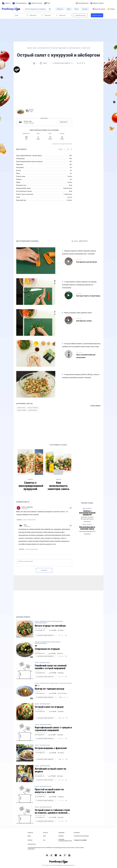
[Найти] (50, 9)
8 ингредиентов (41, 654)
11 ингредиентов (41, 673)
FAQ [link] (44, 840)
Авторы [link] (45, 833)
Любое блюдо (36, 15)
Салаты (21, 15)
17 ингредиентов (41, 693)
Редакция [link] (61, 833)
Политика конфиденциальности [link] (65, 840)
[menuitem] (6, 3)
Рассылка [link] (77, 833)
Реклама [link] (61, 836)
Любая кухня (51, 15)
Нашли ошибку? (96, 406)
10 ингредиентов (41, 797)
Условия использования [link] (81, 836)
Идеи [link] (29, 836)
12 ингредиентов (41, 630)
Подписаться (63, 122)
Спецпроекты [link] (32, 844)
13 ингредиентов (41, 711)
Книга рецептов (82, 3)
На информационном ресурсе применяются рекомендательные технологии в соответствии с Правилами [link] (56, 848)
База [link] (45, 836)
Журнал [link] (30, 840)
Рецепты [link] (30, 833)
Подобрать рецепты (97, 15)
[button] (84, 241)
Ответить (19, 520)
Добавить (97, 3)
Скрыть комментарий (29, 520)
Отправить (44, 570)
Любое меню (66, 15)
